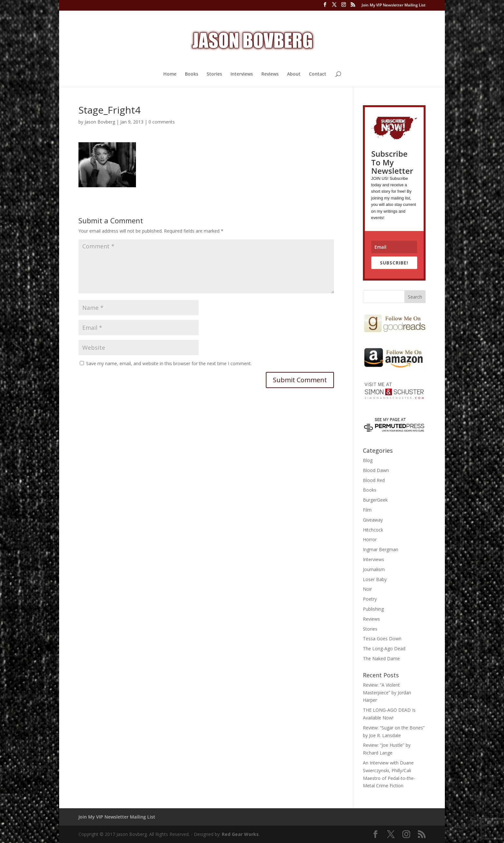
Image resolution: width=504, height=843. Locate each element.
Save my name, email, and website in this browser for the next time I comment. (169, 363)
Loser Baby (375, 579)
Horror (370, 539)
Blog (368, 460)
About (294, 74)
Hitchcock (373, 530)
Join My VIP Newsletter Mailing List (394, 5)
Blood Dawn (376, 470)
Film (367, 510)
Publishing (373, 609)
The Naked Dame (381, 658)
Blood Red (374, 480)
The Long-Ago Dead (384, 648)
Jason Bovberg (100, 122)
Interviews (242, 74)
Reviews (270, 74)
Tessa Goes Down (382, 639)
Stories (214, 74)
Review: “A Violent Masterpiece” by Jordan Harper (387, 693)
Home (170, 74)
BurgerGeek (375, 500)
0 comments (162, 122)
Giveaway (373, 520)
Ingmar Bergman (381, 549)
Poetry (370, 599)
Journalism (374, 569)
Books (192, 74)
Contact (318, 74)
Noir (367, 589)
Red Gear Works (240, 834)
